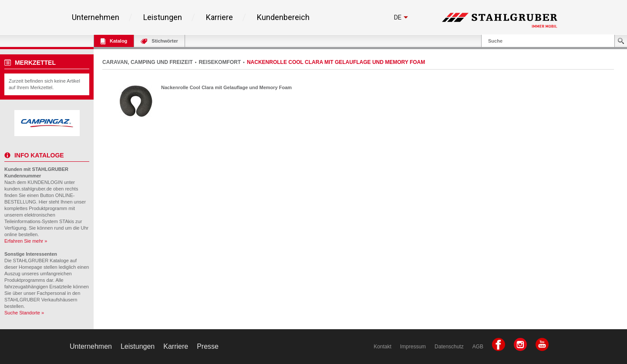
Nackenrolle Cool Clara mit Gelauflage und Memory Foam (226, 87)
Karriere (219, 17)
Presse (208, 346)
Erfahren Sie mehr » (26, 241)
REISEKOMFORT (220, 62)
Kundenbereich (283, 17)
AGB (478, 347)
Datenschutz (449, 347)
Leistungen (163, 17)
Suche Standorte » (24, 313)
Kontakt (383, 347)
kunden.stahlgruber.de (28, 189)
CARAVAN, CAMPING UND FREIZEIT (148, 62)
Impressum (413, 347)
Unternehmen (96, 17)
